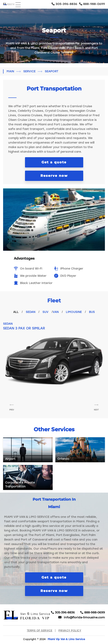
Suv (46, 312)
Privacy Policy (70, 631)
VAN (56, 312)
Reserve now (54, 176)
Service (29, 71)
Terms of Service (40, 631)
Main (10, 71)
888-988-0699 (94, 4)
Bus (92, 312)
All (16, 312)
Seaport (52, 71)
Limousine (74, 312)
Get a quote (54, 162)
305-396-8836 (66, 4)
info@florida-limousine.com (84, 617)
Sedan (31, 312)
